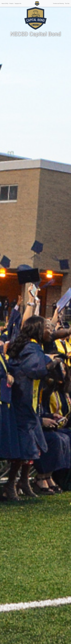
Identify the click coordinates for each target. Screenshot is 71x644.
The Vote (67, 4)
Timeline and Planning (58, 4)
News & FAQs (5, 4)
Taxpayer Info (18, 4)
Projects (11, 4)
